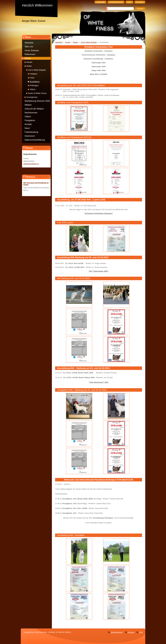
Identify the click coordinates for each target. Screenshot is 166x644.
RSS (141, 632)
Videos (33, 89)
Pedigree (33, 74)
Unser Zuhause (32, 50)
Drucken (131, 632)
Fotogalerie (30, 120)
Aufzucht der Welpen (34, 109)
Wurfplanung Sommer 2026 (37, 101)
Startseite (29, 43)
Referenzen (30, 54)
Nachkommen (31, 113)
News (27, 128)
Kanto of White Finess (37, 93)
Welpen (28, 105)
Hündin (29, 62)
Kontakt (28, 124)
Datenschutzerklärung (35, 140)
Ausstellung (35, 82)
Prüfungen (34, 85)
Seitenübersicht (117, 632)
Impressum (30, 136)
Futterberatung (31, 132)
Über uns (29, 47)
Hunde (28, 58)
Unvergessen (32, 97)
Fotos (32, 78)
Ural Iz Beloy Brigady (37, 70)
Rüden (29, 66)
